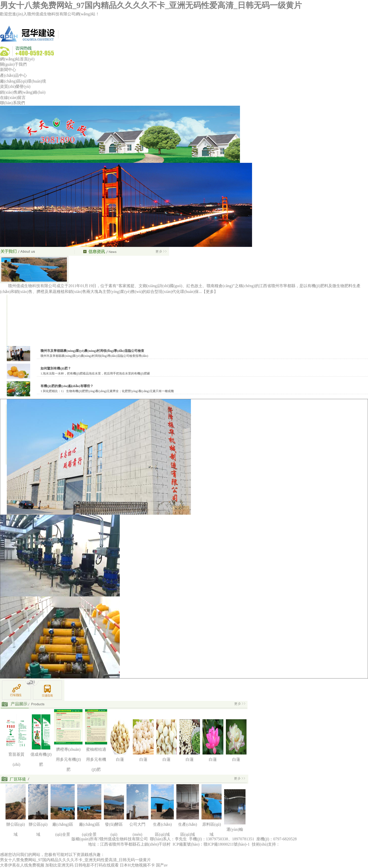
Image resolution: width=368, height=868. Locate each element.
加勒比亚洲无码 (59, 865)
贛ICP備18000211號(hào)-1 (227, 844)
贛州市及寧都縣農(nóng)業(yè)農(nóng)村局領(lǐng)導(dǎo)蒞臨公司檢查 (92, 351)
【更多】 (210, 292)
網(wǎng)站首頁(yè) (17, 59)
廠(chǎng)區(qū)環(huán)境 (23, 81)
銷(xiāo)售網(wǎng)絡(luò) (23, 92)
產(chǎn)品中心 (13, 75)
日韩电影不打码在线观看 (97, 865)
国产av (162, 865)
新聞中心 (8, 70)
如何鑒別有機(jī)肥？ (56, 368)
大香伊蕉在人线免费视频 (22, 865)
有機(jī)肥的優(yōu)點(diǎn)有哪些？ (67, 386)
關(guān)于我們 (13, 64)
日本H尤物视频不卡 (137, 865)
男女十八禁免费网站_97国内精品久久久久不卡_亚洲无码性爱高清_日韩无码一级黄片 (151, 5)
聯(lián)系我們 (12, 103)
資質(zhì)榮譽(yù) (15, 86)
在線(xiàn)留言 (13, 98)
